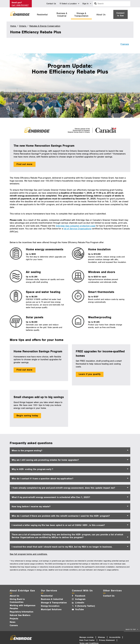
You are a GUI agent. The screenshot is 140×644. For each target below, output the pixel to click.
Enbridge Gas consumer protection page (76, 226)
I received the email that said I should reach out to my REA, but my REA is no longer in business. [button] (62, 547)
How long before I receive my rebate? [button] (31, 507)
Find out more (24, 164)
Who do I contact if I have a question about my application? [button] (42, 479)
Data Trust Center (87, 640)
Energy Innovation (50, 606)
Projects (14, 619)
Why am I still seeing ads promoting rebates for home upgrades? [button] (45, 460)
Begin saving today (27, 416)
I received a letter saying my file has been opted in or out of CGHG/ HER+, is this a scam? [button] (58, 525)
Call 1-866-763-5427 (20, 5)
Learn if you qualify (90, 374)
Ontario (23, 26)
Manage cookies (87, 637)
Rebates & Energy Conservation (45, 26)
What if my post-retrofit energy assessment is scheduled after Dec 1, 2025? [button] (51, 497)
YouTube (79, 610)
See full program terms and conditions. (29, 554)
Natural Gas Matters (20, 615)
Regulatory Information (22, 612)
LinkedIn (80, 603)
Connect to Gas (120, 14)
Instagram (80, 599)
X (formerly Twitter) (85, 606)
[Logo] (20, 14)
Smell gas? (17, 3)
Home (13, 26)
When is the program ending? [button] (27, 451)
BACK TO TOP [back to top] (131, 630)
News (13, 622)
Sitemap (101, 637)
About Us (101, 15)
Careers (14, 625)
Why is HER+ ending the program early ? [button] (32, 469)
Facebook (80, 596)
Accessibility (115, 637)
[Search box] (96, 4)
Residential (42, 15)
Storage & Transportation (81, 15)
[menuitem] (42, 14)
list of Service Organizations (77, 229)
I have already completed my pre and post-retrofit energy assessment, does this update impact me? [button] (63, 488)
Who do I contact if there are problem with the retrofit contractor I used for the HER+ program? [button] (61, 516)
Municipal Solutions (51, 610)
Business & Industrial (62, 15)
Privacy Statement (107, 640)
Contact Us (51, 4)
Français (125, 44)
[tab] (70, 451)
